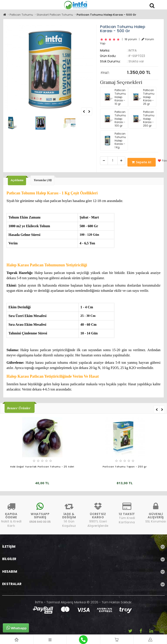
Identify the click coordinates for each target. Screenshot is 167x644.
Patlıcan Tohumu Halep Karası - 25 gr (142, 97)
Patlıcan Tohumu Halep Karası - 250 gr (142, 119)
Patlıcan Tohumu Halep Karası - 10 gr (114, 97)
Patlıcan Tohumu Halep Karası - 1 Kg (114, 140)
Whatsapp (16, 628)
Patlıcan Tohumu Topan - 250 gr (125, 467)
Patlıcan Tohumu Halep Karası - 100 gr (114, 119)
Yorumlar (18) (43, 180)
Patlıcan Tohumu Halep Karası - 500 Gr (106, 15)
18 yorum (131, 39)
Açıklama (17, 180)
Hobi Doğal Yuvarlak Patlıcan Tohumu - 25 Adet (42, 467)
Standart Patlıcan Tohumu (55, 15)
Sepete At (142, 162)
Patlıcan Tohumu (21, 15)
